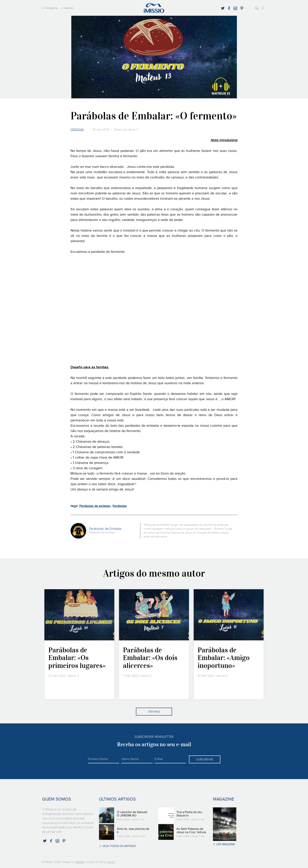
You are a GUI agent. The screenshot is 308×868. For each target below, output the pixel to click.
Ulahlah (80, 862)
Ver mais (154, 712)
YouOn (111, 862)
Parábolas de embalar (95, 506)
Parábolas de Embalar (105, 529)
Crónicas (77, 130)
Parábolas (120, 506)
